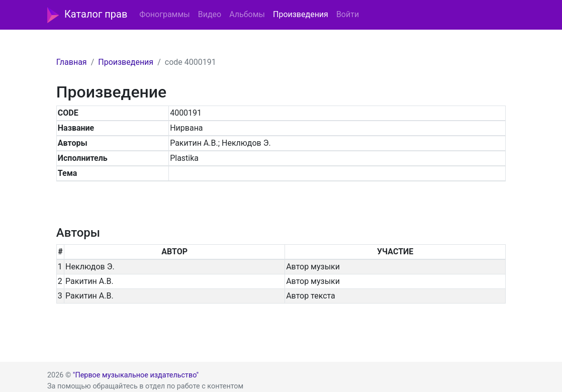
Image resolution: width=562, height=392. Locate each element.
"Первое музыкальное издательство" (136, 375)
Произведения (301, 14)
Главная (72, 62)
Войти (348, 14)
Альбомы (247, 14)
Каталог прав (87, 15)
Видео (210, 14)
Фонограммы (164, 14)
